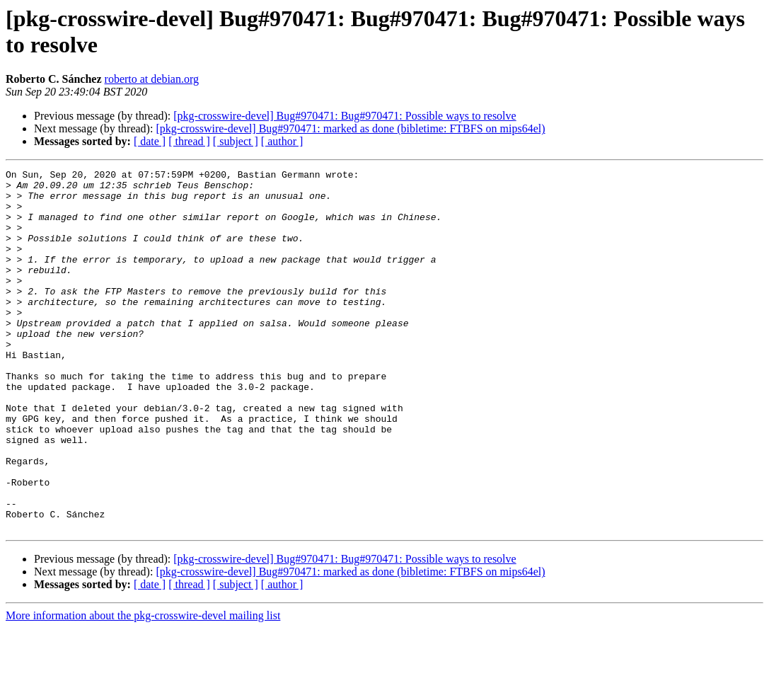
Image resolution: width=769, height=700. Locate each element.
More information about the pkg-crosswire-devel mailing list (143, 688)
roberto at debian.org (152, 79)
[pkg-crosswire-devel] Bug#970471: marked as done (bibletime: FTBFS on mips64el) (350, 128)
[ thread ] (189, 141)
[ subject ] (236, 141)
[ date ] (150, 141)
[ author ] (282, 141)
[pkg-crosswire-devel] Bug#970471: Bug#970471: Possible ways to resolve (345, 116)
